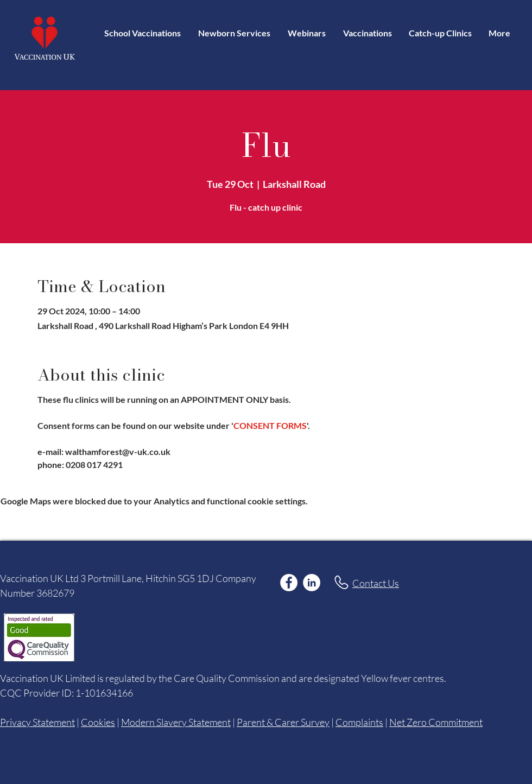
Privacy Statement (37, 722)
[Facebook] (289, 583)
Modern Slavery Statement (176, 722)
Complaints (359, 722)
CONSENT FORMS (270, 425)
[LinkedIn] (312, 583)
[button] (367, 33)
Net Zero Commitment (436, 722)
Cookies (98, 722)
